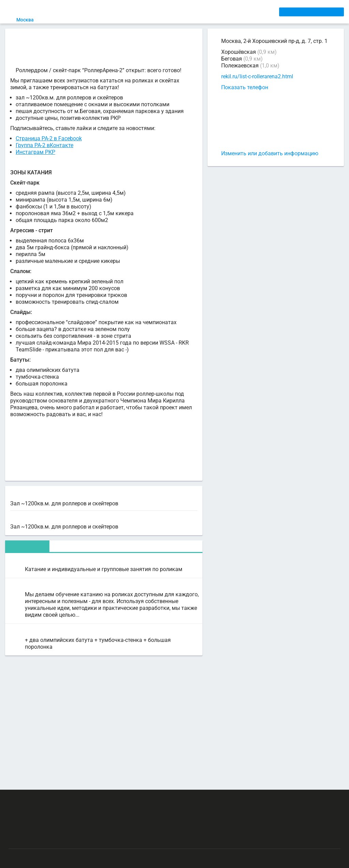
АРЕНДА (137, 12)
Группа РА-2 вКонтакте (44, 161)
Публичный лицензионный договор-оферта (58, 839)
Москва (29, 20)
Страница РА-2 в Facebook (49, 154)
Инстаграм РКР (35, 167)
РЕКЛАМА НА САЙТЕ (42, 799)
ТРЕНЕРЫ (162, 12)
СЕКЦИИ (113, 12)
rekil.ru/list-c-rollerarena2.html (257, 77)
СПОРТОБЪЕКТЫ (199, 12)
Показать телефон (245, 87)
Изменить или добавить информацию (270, 153)
